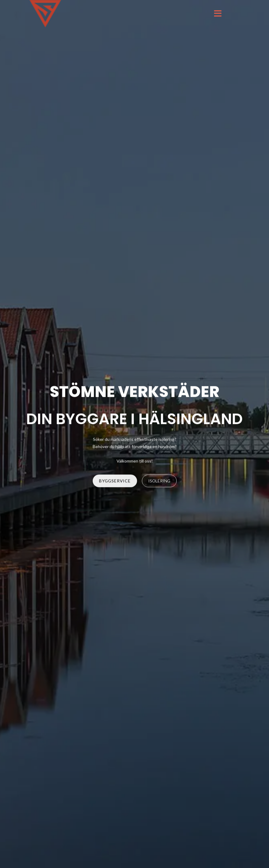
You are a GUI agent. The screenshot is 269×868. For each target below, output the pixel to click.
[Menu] (218, 14)
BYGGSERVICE (115, 481)
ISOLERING (159, 481)
